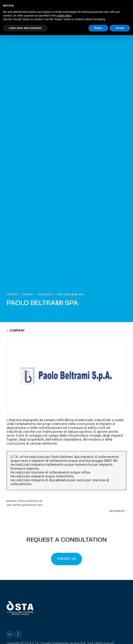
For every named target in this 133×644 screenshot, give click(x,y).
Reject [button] (98, 28)
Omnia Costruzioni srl (30, 501)
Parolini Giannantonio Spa (28, 505)
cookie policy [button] (64, 16)
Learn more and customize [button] (25, 28)
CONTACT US (66, 559)
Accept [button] (120, 28)
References (45, 295)
